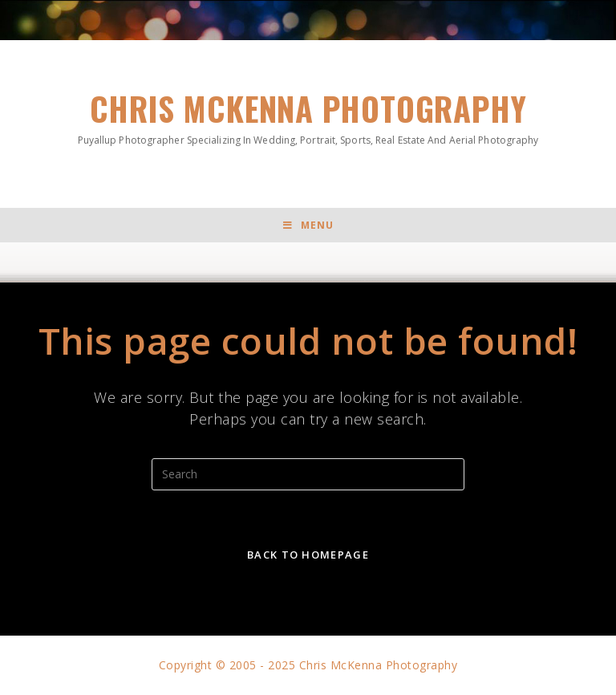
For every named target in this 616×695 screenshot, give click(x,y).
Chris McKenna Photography (308, 116)
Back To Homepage (308, 555)
